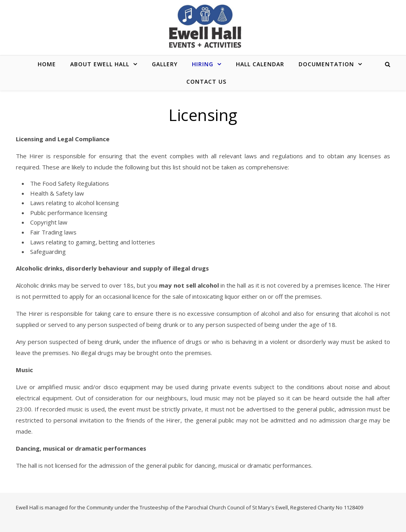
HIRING (203, 64)
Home (47, 64)
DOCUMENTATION (326, 64)
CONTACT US (206, 82)
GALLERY (165, 64)
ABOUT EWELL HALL (100, 64)
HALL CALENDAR (260, 64)
